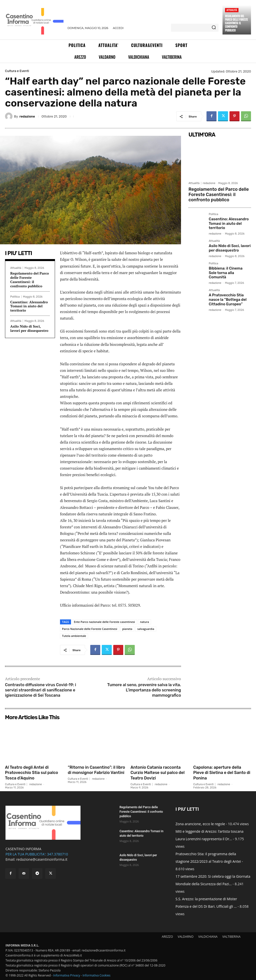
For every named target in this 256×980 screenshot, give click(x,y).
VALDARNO (186, 937)
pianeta (127, 629)
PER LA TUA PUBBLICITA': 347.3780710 (37, 854)
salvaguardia (146, 629)
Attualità (232, 10)
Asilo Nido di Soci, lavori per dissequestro (29, 328)
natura (144, 622)
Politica (15, 297)
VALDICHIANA (208, 937)
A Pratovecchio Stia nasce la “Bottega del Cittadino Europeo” (227, 291)
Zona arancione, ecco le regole (200, 824)
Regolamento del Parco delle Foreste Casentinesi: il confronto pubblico (236, 23)
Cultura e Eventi (17, 71)
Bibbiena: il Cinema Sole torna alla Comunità (229, 268)
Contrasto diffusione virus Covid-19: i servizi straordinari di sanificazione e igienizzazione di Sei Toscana (40, 690)
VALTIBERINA (231, 937)
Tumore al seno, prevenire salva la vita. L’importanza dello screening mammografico (144, 690)
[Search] (214, 28)
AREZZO (167, 937)
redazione (27, 116)
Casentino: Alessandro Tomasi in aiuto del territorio (29, 306)
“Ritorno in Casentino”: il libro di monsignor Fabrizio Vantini (96, 773)
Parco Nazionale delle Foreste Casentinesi (90, 629)
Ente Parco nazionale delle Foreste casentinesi (104, 622)
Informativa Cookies (96, 975)
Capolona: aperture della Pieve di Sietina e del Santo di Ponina (220, 773)
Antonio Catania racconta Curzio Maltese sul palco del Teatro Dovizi (158, 773)
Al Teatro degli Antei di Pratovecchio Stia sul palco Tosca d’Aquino (29, 773)
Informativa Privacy (67, 975)
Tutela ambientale (74, 636)
